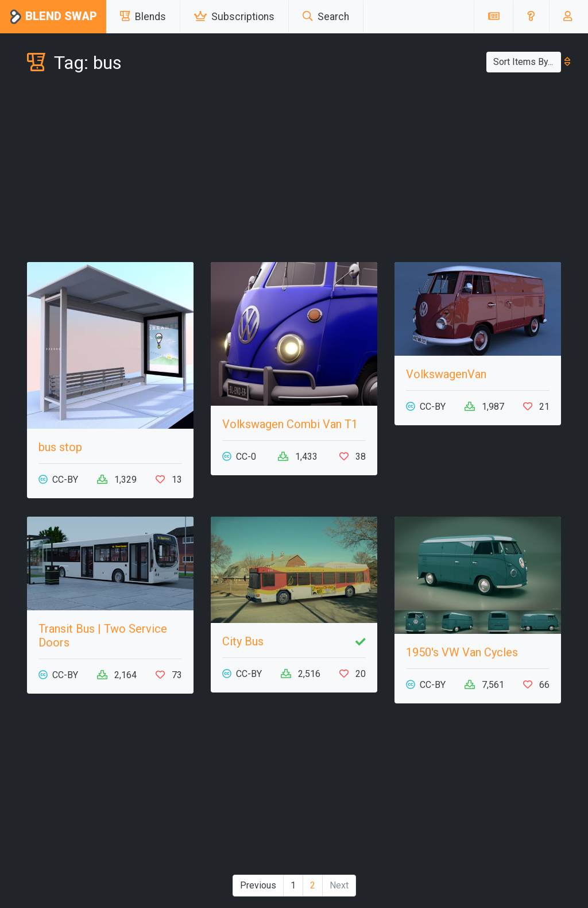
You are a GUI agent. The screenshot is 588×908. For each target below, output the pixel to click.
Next (339, 885)
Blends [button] (143, 17)
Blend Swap (53, 17)
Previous (258, 885)
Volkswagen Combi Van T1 (290, 424)
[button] (531, 17)
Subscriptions (234, 17)
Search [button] (326, 17)
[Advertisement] (294, 170)
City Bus (243, 641)
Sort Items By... (527, 62)
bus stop (60, 447)
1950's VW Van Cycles (462, 652)
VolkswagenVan (446, 374)
